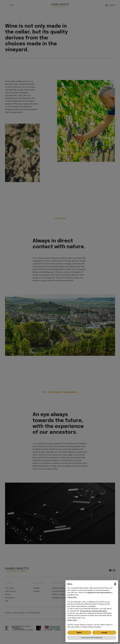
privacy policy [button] (72, 620)
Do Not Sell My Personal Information (93, 611)
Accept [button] (104, 633)
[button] (115, 584)
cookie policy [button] (72, 597)
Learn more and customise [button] (92, 638)
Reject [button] (79, 633)
